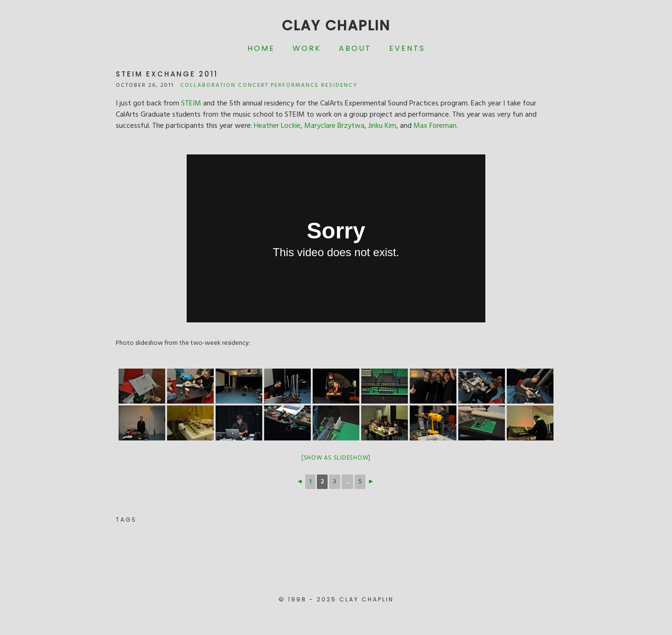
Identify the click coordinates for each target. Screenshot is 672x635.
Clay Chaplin (336, 26)
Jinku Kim (382, 126)
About (355, 48)
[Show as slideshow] (336, 458)
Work (307, 48)
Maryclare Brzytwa (334, 126)
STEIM (191, 104)
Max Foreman (435, 126)
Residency (339, 85)
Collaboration (208, 85)
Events (407, 48)
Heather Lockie (277, 126)
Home (261, 48)
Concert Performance (278, 85)
